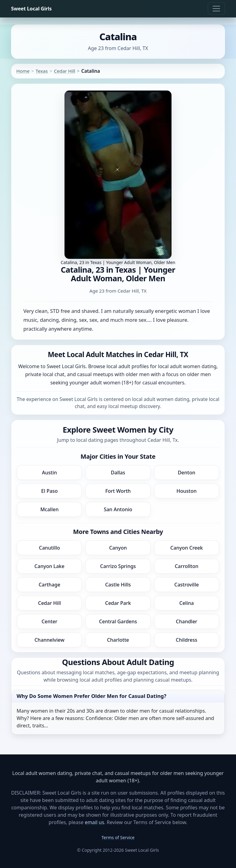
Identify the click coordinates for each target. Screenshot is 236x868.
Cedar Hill (64, 71)
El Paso (49, 491)
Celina (186, 603)
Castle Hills (118, 585)
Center (49, 621)
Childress (187, 640)
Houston (187, 491)
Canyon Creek (187, 548)
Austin (50, 473)
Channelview (49, 640)
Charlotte (118, 640)
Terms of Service (118, 837)
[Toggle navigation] (216, 9)
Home (23, 71)
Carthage (50, 585)
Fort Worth (118, 491)
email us (94, 822)
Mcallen (49, 509)
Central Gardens (118, 621)
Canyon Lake (49, 566)
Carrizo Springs (118, 566)
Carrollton (187, 566)
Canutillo (49, 548)
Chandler (187, 621)
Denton (187, 473)
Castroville (187, 585)
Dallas (118, 473)
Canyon (118, 548)
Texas (42, 71)
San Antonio (118, 509)
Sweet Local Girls (31, 9)
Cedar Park (118, 603)
